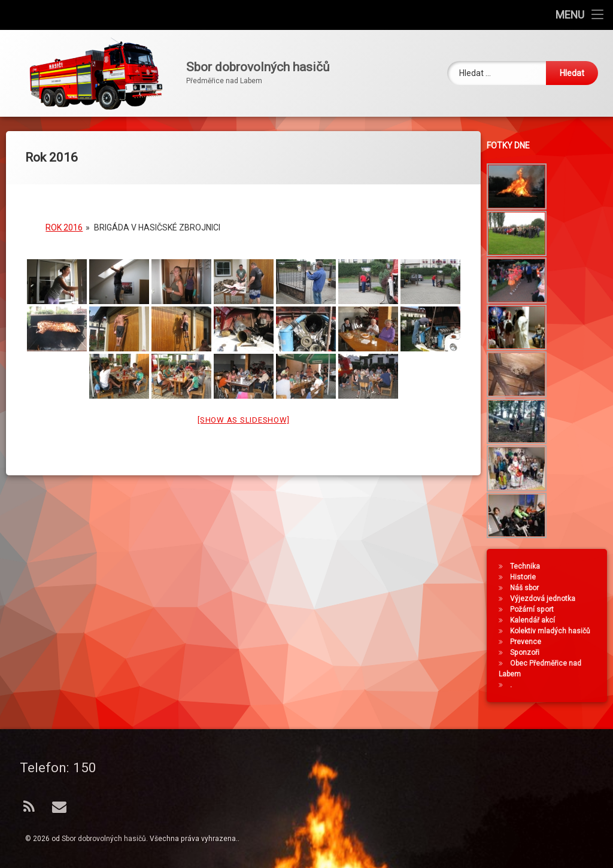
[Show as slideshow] (243, 410)
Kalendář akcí (536, 620)
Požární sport (535, 609)
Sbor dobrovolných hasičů (104, 839)
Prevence (529, 642)
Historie (526, 577)
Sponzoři (528, 652)
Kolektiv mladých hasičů (554, 631)
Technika (529, 566)
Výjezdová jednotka (546, 599)
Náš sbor (528, 588)
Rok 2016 (64, 218)
